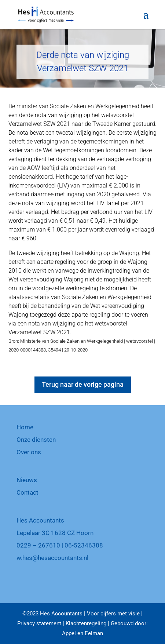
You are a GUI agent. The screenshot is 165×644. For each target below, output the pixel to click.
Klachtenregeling (86, 623)
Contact (27, 492)
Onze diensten (36, 440)
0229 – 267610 (38, 545)
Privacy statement (39, 623)
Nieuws (27, 480)
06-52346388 (84, 545)
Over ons (29, 452)
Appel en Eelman (82, 633)
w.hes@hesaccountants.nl (52, 558)
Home (25, 427)
